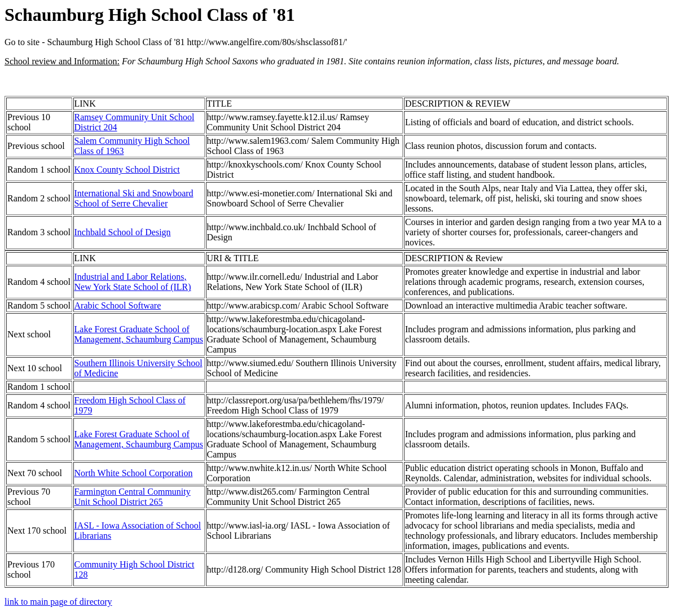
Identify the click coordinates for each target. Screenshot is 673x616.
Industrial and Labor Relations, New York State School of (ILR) (133, 282)
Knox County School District (127, 170)
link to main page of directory (58, 602)
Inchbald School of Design (123, 232)
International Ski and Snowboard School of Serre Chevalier (134, 198)
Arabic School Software (118, 305)
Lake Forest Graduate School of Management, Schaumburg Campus (139, 334)
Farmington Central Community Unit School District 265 (133, 497)
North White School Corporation (134, 473)
